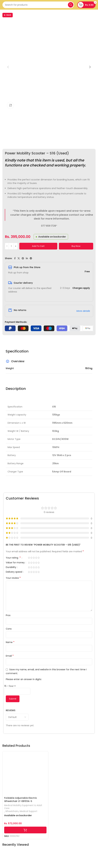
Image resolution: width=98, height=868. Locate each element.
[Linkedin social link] (27, 258)
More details (83, 311)
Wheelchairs (12, 811)
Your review (13, 578)
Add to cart (38, 246)
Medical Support (28, 811)
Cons (9, 629)
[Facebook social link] (15, 258)
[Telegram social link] (31, 258)
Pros (8, 615)
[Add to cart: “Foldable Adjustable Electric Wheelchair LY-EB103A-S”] (25, 830)
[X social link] (19, 258)
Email (10, 656)
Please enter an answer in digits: (24, 679)
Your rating (14, 558)
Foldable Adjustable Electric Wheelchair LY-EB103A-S (21, 800)
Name (10, 642)
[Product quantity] (11, 246)
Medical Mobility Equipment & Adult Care (23, 807)
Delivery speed (14, 572)
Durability (11, 567)
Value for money (16, 563)
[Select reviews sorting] (17, 717)
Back (8, 15)
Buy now (76, 246)
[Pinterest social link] (23, 258)
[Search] (38, 5)
